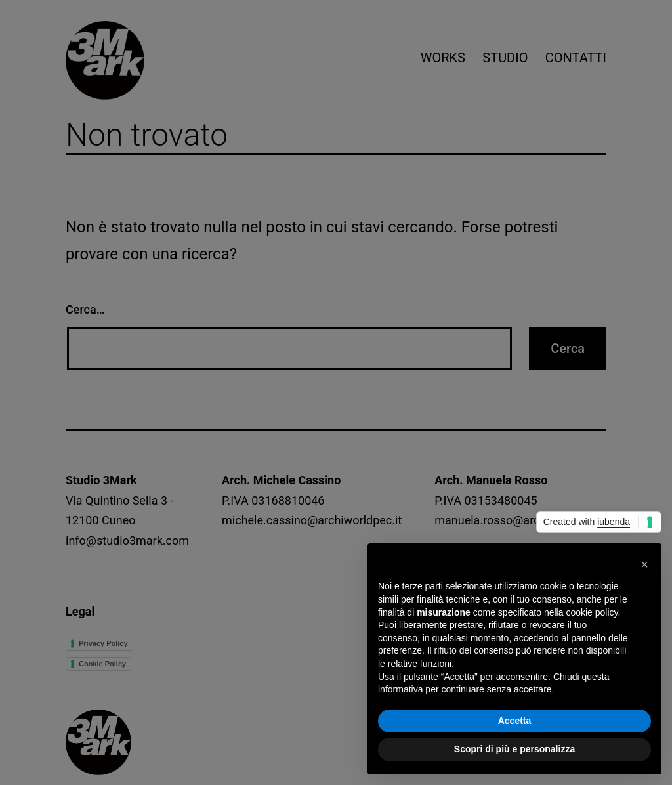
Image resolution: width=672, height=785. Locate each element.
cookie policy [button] (592, 612)
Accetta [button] (515, 721)
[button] (644, 564)
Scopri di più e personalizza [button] (514, 749)
